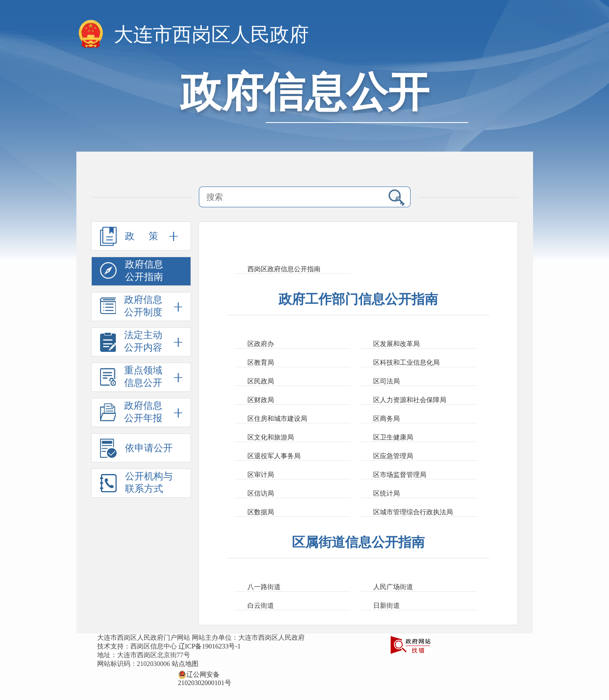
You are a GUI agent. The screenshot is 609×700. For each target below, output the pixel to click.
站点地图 (185, 664)
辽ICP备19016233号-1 (210, 646)
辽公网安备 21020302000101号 (205, 675)
